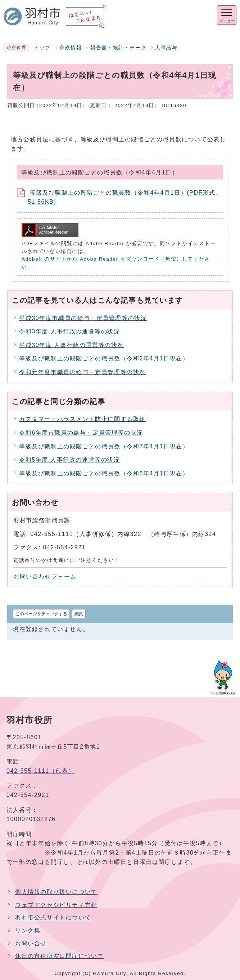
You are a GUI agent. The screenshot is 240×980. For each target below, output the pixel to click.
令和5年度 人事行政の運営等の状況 (70, 460)
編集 (79, 614)
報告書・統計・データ (118, 48)
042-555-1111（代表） (40, 771)
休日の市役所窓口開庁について (59, 956)
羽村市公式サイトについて (53, 917)
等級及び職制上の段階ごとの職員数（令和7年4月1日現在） (104, 446)
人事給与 (166, 48)
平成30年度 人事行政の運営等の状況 (71, 345)
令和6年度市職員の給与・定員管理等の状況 (81, 433)
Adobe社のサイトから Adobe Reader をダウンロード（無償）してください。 (116, 263)
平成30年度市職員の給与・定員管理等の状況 (83, 318)
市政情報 (71, 48)
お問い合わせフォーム (45, 577)
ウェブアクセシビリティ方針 (56, 905)
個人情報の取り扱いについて (56, 892)
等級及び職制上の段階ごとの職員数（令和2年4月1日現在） (104, 358)
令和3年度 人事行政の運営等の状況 (70, 331)
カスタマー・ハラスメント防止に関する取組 (82, 419)
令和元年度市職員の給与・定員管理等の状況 (82, 372)
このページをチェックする (41, 614)
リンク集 (28, 930)
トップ (42, 48)
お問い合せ (31, 943)
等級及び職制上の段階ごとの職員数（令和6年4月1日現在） (104, 473)
